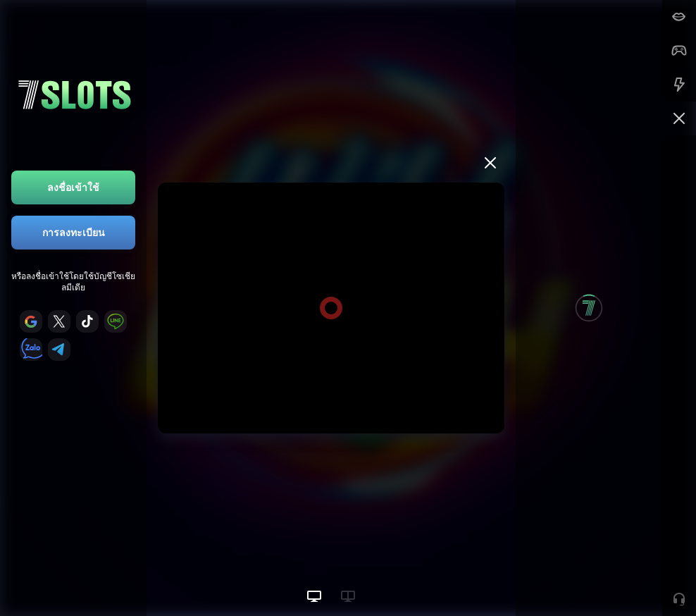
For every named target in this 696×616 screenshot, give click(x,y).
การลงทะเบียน (74, 232)
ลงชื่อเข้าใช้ (73, 187)
